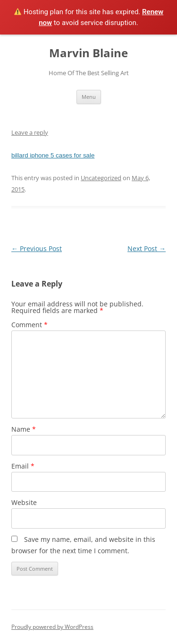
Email (23, 466)
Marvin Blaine (88, 53)
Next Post (147, 248)
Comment (29, 325)
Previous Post (37, 248)
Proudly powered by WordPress (52, 627)
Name (24, 429)
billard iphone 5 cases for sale (53, 155)
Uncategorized (101, 178)
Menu (89, 97)
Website (24, 502)
